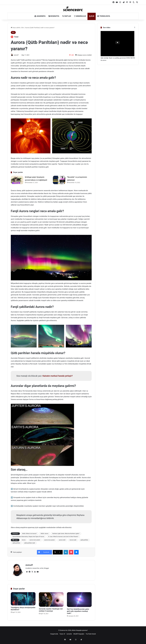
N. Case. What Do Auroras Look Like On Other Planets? (63, 537)
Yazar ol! (62, 633)
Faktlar (67, 16)
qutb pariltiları (84, 540)
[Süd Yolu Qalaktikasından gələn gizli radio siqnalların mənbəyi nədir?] (79, 599)
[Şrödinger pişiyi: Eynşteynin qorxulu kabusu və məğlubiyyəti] (17, 180)
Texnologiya (104, 16)
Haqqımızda (54, 633)
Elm (92, 16)
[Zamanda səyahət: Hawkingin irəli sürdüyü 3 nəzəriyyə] (51, 598)
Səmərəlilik (80, 16)
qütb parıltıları (16, 543)
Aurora (24, 540)
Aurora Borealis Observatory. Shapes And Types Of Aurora (28, 537)
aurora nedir (62, 540)
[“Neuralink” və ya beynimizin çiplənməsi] (59, 180)
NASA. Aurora (45, 534)
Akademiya (40, 16)
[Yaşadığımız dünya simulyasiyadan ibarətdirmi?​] (23, 598)
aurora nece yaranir (35, 540)
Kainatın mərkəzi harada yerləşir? (58, 376)
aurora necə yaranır (50, 540)
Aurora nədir (73, 540)
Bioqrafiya (54, 16)
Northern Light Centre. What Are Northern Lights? (66, 534)
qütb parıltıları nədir (30, 543)
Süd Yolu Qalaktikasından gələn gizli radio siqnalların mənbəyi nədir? (78, 610)
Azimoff (17, 55)
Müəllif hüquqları (79, 633)
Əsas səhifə (15, 28)
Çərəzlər (69, 633)
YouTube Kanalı (91, 633)
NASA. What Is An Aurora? (29, 534)
